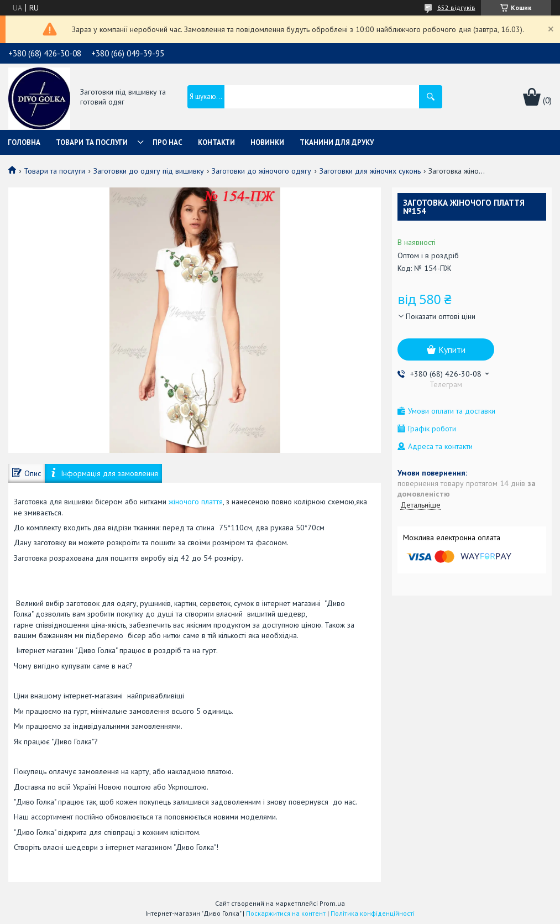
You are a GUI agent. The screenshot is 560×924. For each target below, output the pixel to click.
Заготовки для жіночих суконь (370, 171)
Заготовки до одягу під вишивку (149, 171)
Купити (452, 349)
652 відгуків (456, 7)
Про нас (168, 142)
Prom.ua (332, 903)
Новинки (267, 142)
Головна (24, 142)
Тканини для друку (337, 142)
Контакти (216, 142)
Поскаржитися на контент (286, 913)
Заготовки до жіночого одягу (261, 171)
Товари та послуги (92, 142)
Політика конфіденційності (373, 913)
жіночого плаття (196, 502)
